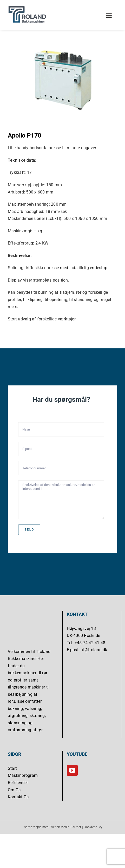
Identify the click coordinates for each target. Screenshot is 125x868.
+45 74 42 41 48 (90, 643)
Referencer (18, 783)
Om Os (14, 790)
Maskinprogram (23, 775)
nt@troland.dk (94, 650)
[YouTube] (72, 770)
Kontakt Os (18, 797)
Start (12, 768)
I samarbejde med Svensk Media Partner (52, 827)
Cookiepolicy (93, 827)
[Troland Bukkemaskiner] (27, 7)
